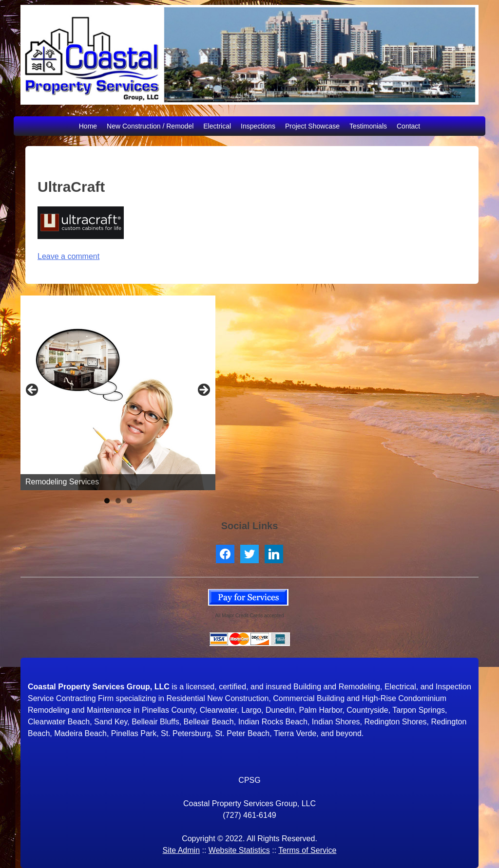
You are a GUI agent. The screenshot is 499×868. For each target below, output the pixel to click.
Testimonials (368, 126)
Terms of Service (307, 850)
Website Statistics (239, 850)
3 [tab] (129, 501)
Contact (408, 126)
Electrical (217, 126)
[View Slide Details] (118, 393)
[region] (118, 393)
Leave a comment (68, 256)
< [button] (33, 390)
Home (88, 126)
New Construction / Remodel (150, 126)
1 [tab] (107, 501)
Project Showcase (312, 126)
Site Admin (181, 850)
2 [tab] (118, 501)
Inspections (258, 126)
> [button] (203, 390)
